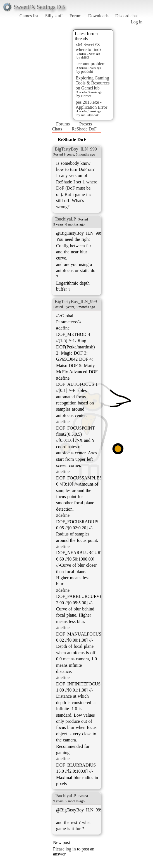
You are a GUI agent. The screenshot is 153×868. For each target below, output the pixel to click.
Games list (29, 16)
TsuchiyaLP (65, 219)
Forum (76, 16)
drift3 (85, 57)
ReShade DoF (84, 129)
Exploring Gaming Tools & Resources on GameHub (93, 83)
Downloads (98, 16)
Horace (86, 96)
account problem (91, 64)
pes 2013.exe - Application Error (91, 105)
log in (71, 849)
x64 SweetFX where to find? (89, 47)
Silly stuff (54, 16)
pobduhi (87, 71)
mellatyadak (90, 115)
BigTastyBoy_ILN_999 (76, 149)
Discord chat (127, 16)
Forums (63, 124)
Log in (137, 22)
